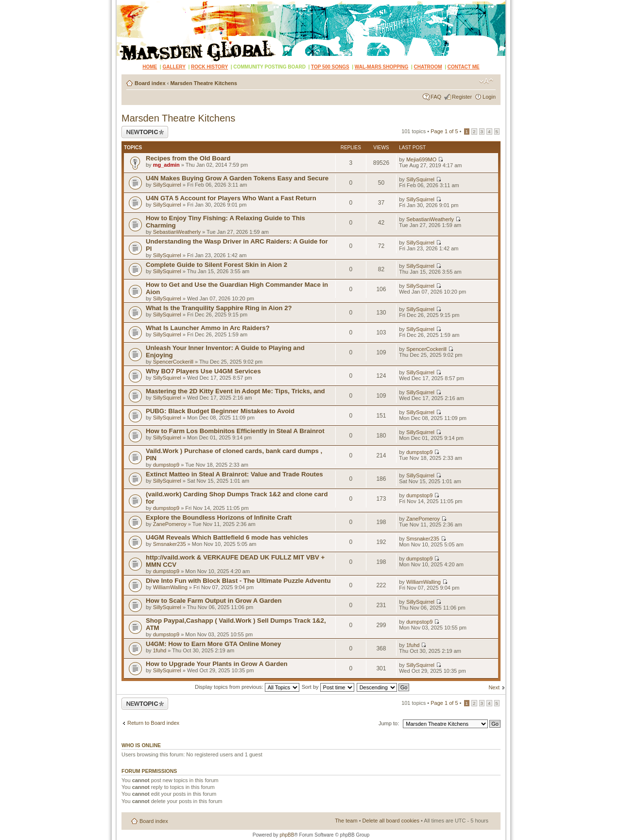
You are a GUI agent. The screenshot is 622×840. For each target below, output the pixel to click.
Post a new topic (145, 132)
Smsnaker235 (170, 544)
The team (346, 821)
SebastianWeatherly (177, 232)
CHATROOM (428, 67)
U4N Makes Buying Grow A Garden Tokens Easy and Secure (237, 178)
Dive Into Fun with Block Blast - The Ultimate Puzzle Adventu (238, 581)
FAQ (436, 97)
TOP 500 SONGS (330, 67)
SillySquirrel (167, 185)
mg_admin (166, 165)
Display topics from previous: (247, 687)
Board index (150, 83)
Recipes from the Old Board (188, 158)
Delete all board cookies (391, 821)
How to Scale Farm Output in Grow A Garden (214, 601)
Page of (444, 131)
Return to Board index (153, 723)
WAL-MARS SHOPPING (382, 67)
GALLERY (174, 67)
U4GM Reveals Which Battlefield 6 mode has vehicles (227, 537)
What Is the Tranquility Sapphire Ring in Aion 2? (219, 308)
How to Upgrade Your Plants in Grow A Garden (217, 664)
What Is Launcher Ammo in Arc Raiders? (208, 328)
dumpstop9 (166, 465)
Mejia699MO (421, 159)
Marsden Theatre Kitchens (204, 83)
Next (494, 687)
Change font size (486, 81)
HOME (150, 67)
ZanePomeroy (170, 524)
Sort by (328, 687)
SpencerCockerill (173, 362)
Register (462, 97)
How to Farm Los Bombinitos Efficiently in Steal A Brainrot (235, 431)
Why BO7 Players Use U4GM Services (203, 371)
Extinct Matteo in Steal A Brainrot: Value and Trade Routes (234, 474)
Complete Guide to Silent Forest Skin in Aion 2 (216, 265)
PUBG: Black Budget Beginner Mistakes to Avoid (220, 411)
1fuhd (160, 650)
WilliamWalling (170, 587)
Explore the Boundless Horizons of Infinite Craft (219, 517)
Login (489, 97)
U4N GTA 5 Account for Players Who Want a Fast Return (231, 198)
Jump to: (389, 723)
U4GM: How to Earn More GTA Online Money (213, 644)
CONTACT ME (464, 67)
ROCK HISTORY (209, 67)
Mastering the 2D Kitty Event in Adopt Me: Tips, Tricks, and (235, 391)
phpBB (287, 835)
